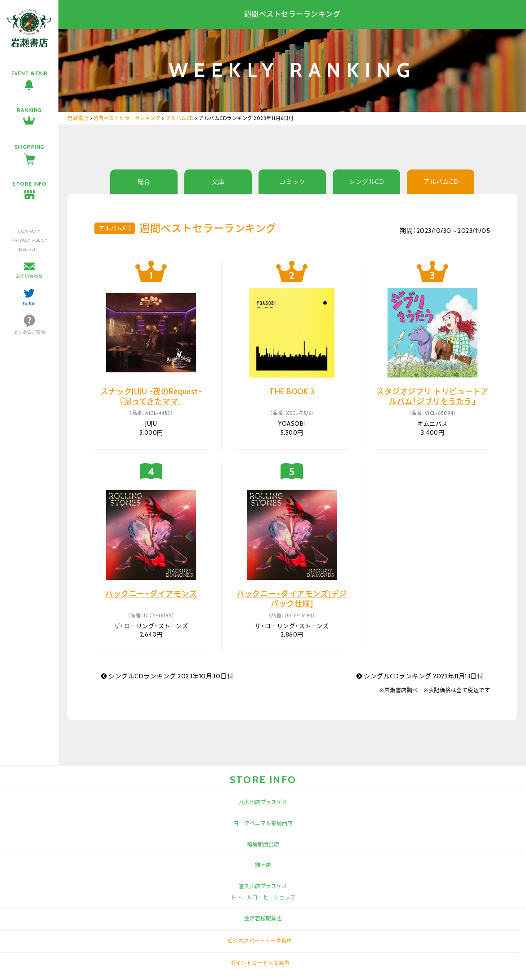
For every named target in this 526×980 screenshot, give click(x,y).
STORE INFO (29, 184)
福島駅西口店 (263, 844)
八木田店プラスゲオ (263, 802)
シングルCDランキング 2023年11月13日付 (420, 676)
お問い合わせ (29, 276)
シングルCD (366, 182)
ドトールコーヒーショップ (263, 898)
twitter (29, 303)
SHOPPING (29, 147)
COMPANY (29, 231)
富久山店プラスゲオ (263, 886)
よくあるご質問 (29, 332)
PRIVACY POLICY (29, 240)
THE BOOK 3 (292, 392)
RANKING (29, 110)
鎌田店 (263, 865)
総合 (144, 182)
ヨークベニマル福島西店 (263, 823)
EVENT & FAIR (29, 73)
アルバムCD (441, 182)
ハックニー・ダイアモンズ (151, 594)
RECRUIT (29, 249)
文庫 (218, 182)
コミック (292, 182)
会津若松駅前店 (263, 919)
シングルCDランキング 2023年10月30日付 (167, 676)
